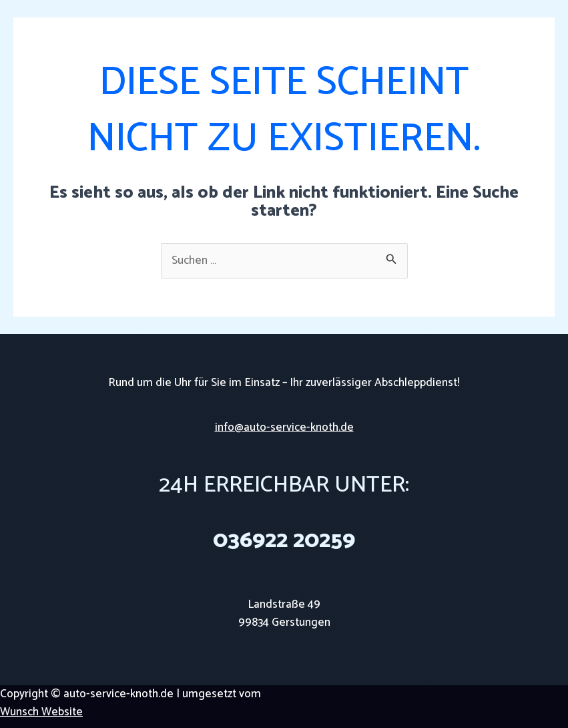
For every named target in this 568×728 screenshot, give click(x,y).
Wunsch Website (41, 712)
